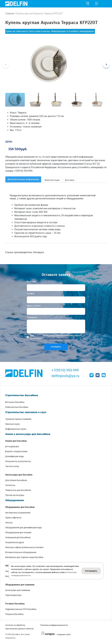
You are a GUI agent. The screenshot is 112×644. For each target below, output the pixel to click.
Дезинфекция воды (15, 456)
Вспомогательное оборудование (21, 552)
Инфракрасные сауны (16, 429)
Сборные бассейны (14, 614)
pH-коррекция (12, 446)
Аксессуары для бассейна (19, 475)
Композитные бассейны (17, 407)
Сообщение (32, 317)
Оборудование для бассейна (20, 507)
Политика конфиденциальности (54, 625)
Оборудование (15, 500)
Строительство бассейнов (22, 395)
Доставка (70, 180)
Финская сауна (12, 424)
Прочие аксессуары (15, 495)
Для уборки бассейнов (16, 480)
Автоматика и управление (18, 513)
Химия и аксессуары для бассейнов (28, 434)
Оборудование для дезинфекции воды (24, 528)
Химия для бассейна (16, 441)
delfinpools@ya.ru (65, 376)
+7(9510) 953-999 (65, 370)
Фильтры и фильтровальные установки (24, 547)
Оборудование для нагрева (18, 532)
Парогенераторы (13, 595)
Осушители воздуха (15, 542)
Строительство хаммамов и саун (26, 412)
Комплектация (52, 180)
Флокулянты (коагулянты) (18, 461)
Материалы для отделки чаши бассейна (24, 557)
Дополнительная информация (23, 179)
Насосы (9, 523)
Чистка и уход (12, 466)
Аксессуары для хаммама (18, 590)
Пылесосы (10, 485)
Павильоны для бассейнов (18, 490)
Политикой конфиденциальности (57, 338)
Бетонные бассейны (15, 402)
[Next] (106, 64)
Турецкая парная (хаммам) (18, 419)
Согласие (38, 335)
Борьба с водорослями (16, 451)
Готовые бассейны (15, 604)
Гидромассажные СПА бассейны (21, 609)
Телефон (31, 294)
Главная (10, 13)
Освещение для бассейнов (18, 537)
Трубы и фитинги (13, 518)
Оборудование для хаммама (20, 585)
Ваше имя (31, 281)
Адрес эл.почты (34, 306)
